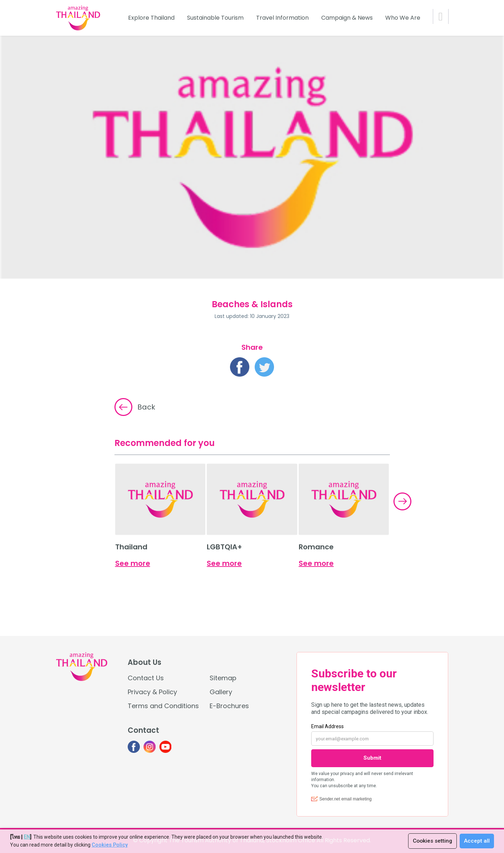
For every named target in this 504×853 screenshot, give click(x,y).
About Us (145, 662)
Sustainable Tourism (215, 18)
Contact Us (146, 678)
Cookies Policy (109, 845)
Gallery (221, 692)
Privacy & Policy (152, 692)
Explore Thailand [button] (151, 18)
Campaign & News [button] (347, 18)
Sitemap (223, 678)
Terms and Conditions (163, 706)
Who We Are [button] (403, 18)
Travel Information (282, 18)
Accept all (477, 841)
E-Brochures (229, 706)
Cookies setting (431, 841)
